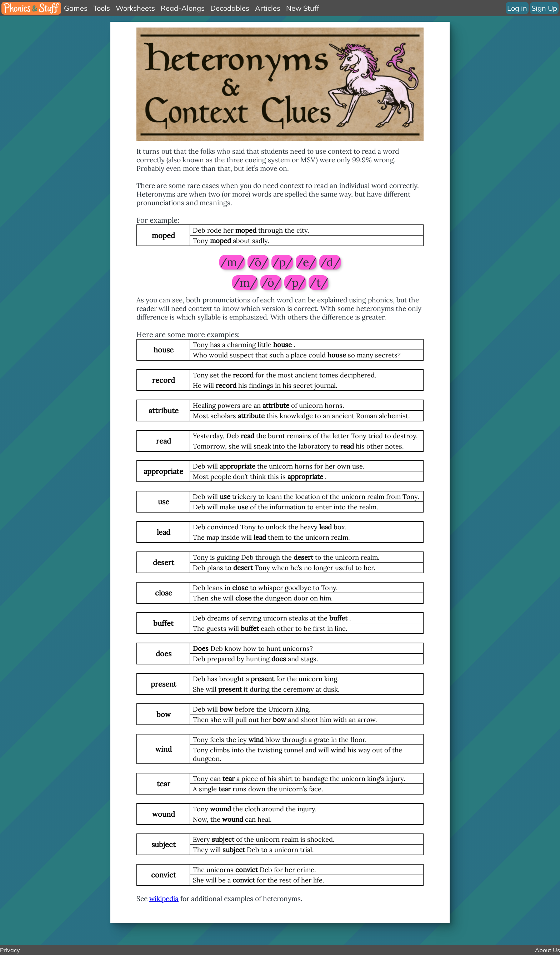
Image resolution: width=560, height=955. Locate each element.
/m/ (232, 262)
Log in (517, 8)
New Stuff (303, 8)
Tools (102, 8)
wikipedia (164, 899)
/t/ (318, 283)
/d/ (330, 262)
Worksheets (135, 8)
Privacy (10, 950)
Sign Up (544, 8)
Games (76, 8)
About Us (547, 950)
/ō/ (258, 262)
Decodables (230, 8)
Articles (268, 8)
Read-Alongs (183, 8)
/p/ (282, 262)
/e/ (306, 262)
